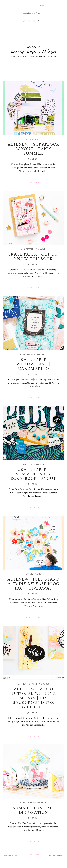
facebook (38, 14)
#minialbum (40, 249)
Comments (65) (33, 617)
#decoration (40, 803)
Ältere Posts (56, 856)
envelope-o (42, 7)
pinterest (29, 14)
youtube (34, 14)
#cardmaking (27, 354)
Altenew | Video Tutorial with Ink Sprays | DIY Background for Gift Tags (33, 698)
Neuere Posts (11, 856)
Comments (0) (33, 183)
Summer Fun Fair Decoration (33, 810)
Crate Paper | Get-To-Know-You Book (33, 257)
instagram (25, 14)
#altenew (29, 139)
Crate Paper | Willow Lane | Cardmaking (33, 364)
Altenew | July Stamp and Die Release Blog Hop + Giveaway (33, 584)
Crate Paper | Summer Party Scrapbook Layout (33, 474)
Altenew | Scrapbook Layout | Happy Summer (33, 149)
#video (46, 684)
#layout (39, 139)
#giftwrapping (35, 684)
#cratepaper (27, 249)
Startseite (33, 855)
